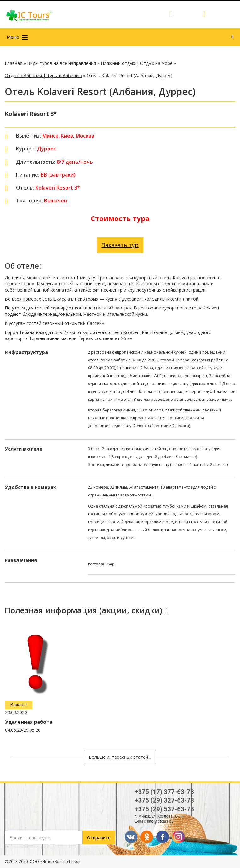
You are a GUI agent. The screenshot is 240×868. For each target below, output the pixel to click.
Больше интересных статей (120, 757)
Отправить (99, 838)
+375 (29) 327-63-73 (164, 800)
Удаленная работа (29, 722)
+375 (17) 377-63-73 (164, 792)
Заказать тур (120, 245)
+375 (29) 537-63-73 (164, 809)
